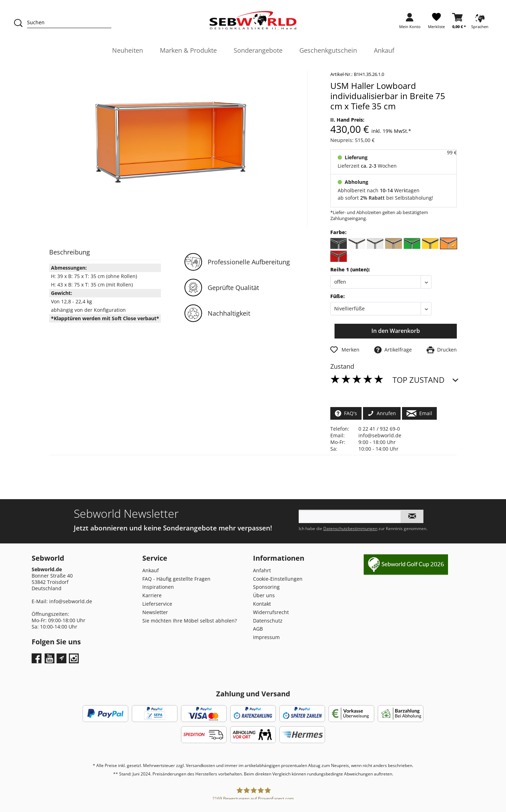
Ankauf (151, 570)
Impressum (266, 637)
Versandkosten (200, 765)
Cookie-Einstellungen (278, 579)
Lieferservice (157, 604)
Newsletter (155, 612)
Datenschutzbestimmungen (350, 529)
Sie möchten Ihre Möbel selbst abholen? (190, 621)
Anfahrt (262, 570)
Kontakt (262, 604)
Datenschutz (268, 621)
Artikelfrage (393, 350)
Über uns (264, 595)
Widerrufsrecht (271, 612)
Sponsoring (266, 587)
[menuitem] (410, 23)
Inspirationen (158, 587)
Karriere (152, 595)
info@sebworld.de (380, 435)
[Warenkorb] (459, 23)
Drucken (442, 350)
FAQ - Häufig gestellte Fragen (176, 579)
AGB (258, 629)
